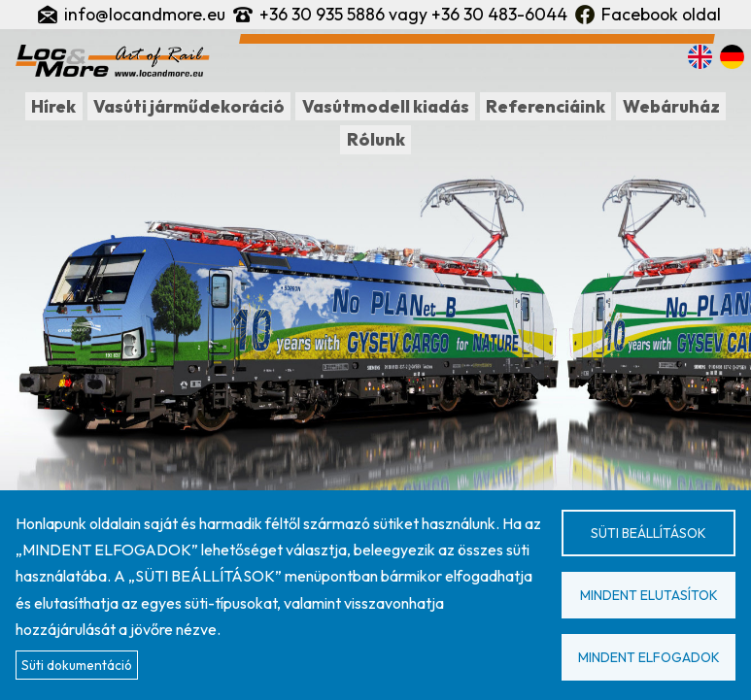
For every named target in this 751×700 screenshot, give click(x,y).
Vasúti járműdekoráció (189, 106)
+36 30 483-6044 (499, 14)
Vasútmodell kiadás (386, 106)
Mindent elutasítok (649, 595)
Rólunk (376, 139)
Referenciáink (546, 106)
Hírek (53, 106)
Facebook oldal (661, 14)
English (700, 57)
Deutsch (732, 57)
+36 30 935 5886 (322, 14)
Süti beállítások (649, 533)
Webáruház (671, 106)
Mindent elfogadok (649, 657)
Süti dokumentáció (77, 665)
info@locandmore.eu (145, 14)
